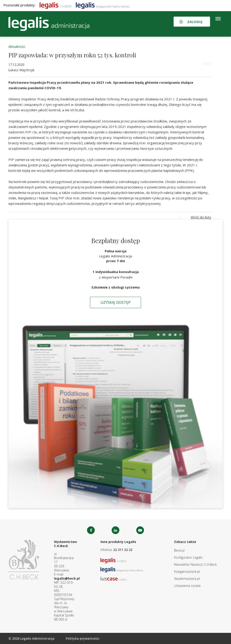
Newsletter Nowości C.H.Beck (195, 564)
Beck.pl (179, 550)
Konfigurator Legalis (188, 557)
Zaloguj (195, 22)
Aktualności (17, 47)
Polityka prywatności (83, 638)
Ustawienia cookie (187, 586)
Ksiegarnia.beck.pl (187, 572)
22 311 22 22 (123, 550)
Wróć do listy (201, 217)
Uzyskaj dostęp (115, 302)
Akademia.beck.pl (187, 579)
